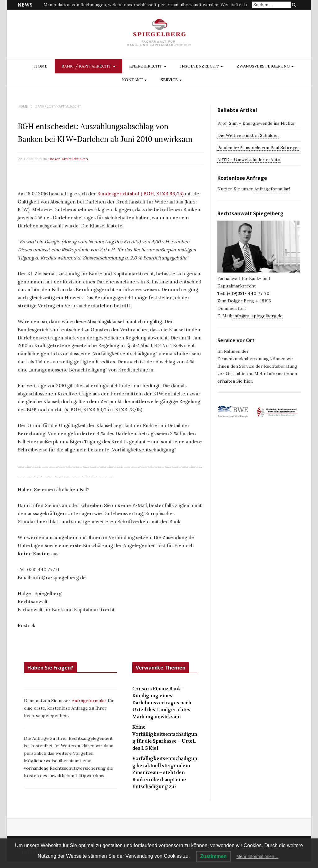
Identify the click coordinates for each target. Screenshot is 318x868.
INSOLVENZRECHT (200, 66)
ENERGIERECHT (146, 66)
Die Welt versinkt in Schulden (248, 135)
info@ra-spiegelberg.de (258, 316)
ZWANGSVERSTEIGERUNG (263, 66)
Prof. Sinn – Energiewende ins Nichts (256, 123)
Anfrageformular (90, 701)
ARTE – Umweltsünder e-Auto (249, 160)
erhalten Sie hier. (235, 381)
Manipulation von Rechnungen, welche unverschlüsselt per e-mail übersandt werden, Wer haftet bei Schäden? (157, 5)
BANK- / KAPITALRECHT (86, 66)
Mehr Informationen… (257, 856)
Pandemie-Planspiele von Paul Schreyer (258, 147)
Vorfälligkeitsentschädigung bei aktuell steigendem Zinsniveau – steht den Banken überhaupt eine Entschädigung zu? (165, 772)
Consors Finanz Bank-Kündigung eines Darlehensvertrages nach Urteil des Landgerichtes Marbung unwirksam (162, 703)
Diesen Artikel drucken (68, 159)
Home (41, 66)
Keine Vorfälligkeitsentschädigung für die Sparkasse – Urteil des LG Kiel (165, 738)
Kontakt (132, 80)
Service (169, 80)
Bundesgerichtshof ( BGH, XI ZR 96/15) (140, 194)
